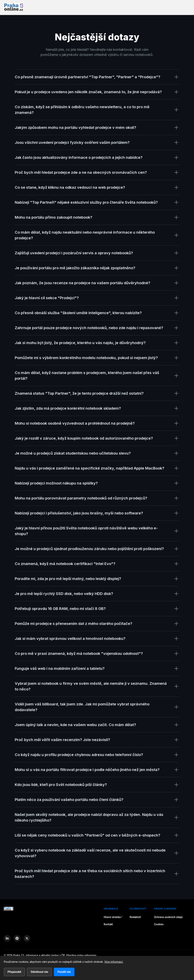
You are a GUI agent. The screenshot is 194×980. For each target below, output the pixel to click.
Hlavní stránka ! (113, 917)
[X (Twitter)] (27, 938)
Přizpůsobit (14, 972)
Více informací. (114, 962)
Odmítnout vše (39, 972)
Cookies (159, 924)
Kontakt (108, 924)
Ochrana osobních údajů (168, 917)
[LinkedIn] (7, 938)
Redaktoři (135, 917)
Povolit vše (64, 972)
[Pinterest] (17, 938)
